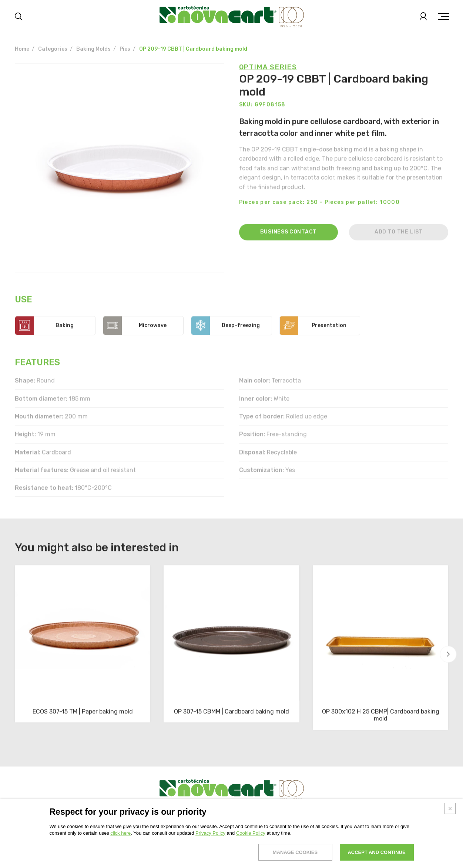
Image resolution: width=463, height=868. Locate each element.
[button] (448, 654)
